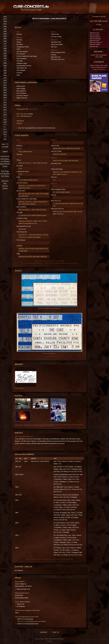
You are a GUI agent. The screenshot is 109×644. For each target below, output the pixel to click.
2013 (5, 107)
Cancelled (5, 147)
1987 (5, 44)
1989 (5, 48)
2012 (5, 105)
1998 (5, 71)
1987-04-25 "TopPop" (95, 45)
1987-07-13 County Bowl (25, 619)
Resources (5, 181)
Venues (5, 166)
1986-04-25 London (94, 41)
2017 (5, 117)
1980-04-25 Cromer (95, 33)
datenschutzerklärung (59, 639)
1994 (5, 61)
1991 (5, 53)
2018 (5, 120)
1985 (5, 39)
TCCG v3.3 (49, 641)
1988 (5, 46)
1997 (5, 68)
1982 (5, 31)
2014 (5, 110)
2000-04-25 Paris (94, 47)
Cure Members (5, 174)
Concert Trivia (5, 156)
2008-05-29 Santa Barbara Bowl (28, 624)
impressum (51, 639)
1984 (5, 36)
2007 (5, 93)
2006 (5, 90)
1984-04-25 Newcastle (95, 39)
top (36, 639)
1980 (5, 26)
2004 (5, 85)
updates (42, 639)
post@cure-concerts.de (99, 69)
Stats (5, 183)
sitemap (46, 639)
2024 (5, 134)
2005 (5, 88)
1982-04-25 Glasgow (95, 37)
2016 (5, 115)
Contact (5, 188)
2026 (5, 139)
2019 (5, 122)
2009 (5, 98)
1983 (5, 34)
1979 (5, 24)
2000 (5, 75)
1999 (5, 73)
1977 (5, 19)
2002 (5, 80)
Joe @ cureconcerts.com (52, 308)
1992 (5, 56)
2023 (5, 132)
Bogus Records (5, 164)
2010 (5, 100)
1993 (5, 58)
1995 (5, 63)
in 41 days (99, 24)
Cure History (5, 176)
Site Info (5, 186)
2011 (5, 102)
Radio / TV (5, 144)
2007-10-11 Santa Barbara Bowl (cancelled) (31, 621)
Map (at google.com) (23, 589)
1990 (5, 51)
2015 (5, 112)
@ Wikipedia (21, 606)
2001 (5, 78)
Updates (5, 152)
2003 (5, 83)
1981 (5, 29)
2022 (5, 129)
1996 (5, 66)
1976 (5, 17)
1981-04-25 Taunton (95, 35)
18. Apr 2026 (99, 17)
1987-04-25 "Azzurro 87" (96, 43)
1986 (5, 41)
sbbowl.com (20, 604)
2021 (5, 127)
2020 (5, 125)
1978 (5, 22)
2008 (5, 95)
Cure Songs (5, 171)
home (39, 639)
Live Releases (5, 161)
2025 (5, 137)
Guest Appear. (5, 159)
